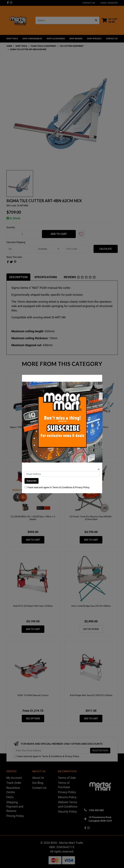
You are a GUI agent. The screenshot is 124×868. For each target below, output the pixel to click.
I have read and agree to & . (57, 487)
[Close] (99, 469)
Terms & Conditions (62, 487)
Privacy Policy (82, 487)
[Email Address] (62, 474)
